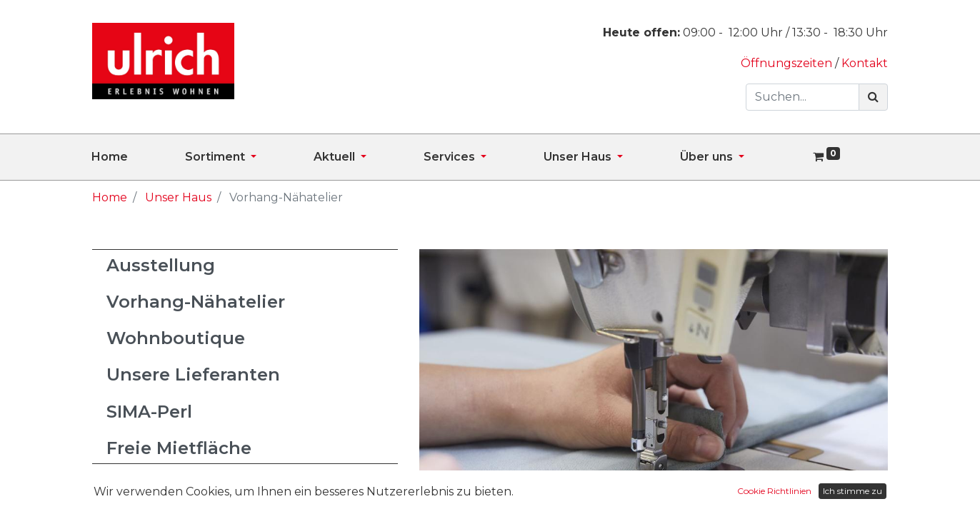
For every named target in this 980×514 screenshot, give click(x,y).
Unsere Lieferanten (193, 374)
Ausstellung (161, 265)
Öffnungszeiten (788, 63)
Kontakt (865, 63)
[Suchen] (873, 97)
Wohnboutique (176, 338)
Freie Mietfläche (179, 448)
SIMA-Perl (149, 412)
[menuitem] (138, 157)
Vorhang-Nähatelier (196, 302)
